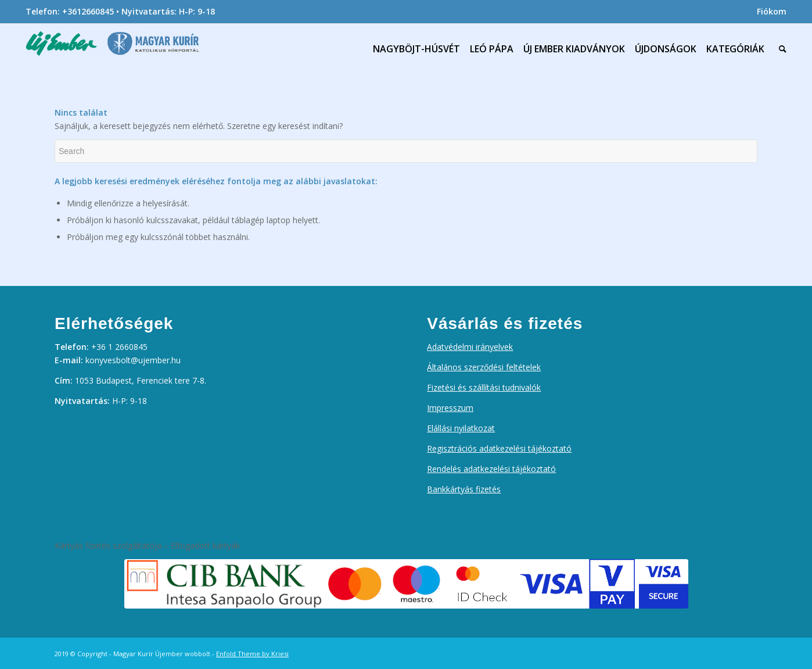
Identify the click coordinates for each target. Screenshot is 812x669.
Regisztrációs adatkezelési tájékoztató (499, 448)
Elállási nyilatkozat (461, 428)
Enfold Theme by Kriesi (252, 654)
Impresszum (450, 408)
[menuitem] (769, 12)
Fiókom (772, 11)
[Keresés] (780, 49)
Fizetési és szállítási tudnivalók (484, 387)
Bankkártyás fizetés (464, 489)
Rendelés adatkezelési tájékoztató (491, 469)
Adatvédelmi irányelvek (470, 347)
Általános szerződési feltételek (484, 367)
